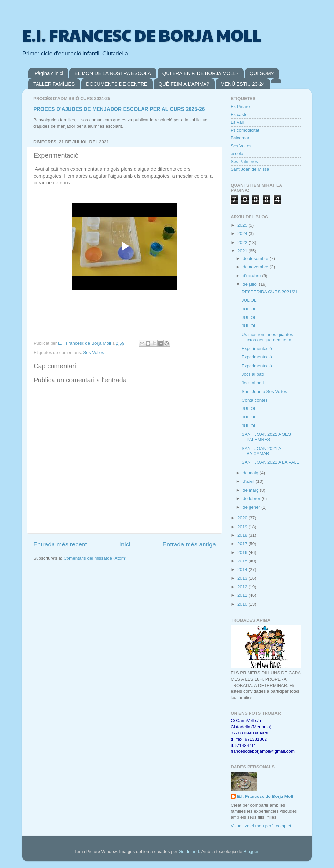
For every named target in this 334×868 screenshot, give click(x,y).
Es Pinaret (241, 107)
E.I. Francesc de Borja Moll (265, 796)
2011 (243, 595)
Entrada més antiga (189, 544)
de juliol (251, 284)
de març (251, 490)
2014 (243, 569)
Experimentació (257, 348)
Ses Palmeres (244, 161)
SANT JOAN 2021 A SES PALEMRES (266, 437)
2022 (243, 242)
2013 (243, 578)
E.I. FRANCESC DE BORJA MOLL (141, 35)
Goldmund (189, 852)
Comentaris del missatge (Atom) (95, 558)
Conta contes (255, 400)
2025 (243, 225)
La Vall (237, 122)
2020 (243, 518)
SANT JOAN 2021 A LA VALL (270, 462)
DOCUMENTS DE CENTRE (117, 84)
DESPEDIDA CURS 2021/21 (270, 292)
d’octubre (252, 276)
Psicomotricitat (245, 130)
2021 (243, 251)
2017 (243, 544)
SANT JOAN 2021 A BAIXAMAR (261, 451)
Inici (125, 544)
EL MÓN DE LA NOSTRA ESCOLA (113, 73)
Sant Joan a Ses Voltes (265, 392)
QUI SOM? (262, 73)
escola (237, 154)
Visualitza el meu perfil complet (261, 826)
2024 (243, 234)
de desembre (256, 258)
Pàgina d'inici (49, 73)
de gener (252, 507)
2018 (243, 535)
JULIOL (249, 300)
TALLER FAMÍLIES (54, 84)
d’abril (249, 481)
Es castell (240, 114)
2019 (243, 527)
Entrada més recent (60, 544)
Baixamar (240, 138)
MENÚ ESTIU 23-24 (243, 84)
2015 (243, 561)
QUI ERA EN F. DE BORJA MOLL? (200, 73)
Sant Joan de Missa (250, 169)
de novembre (256, 267)
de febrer (252, 499)
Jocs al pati (253, 374)
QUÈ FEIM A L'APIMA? (184, 84)
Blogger (251, 852)
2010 (243, 604)
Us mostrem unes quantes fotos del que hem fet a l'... (270, 337)
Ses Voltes (94, 352)
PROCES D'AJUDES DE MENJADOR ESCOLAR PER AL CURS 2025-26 (119, 109)
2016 (243, 552)
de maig (251, 473)
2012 (243, 587)
